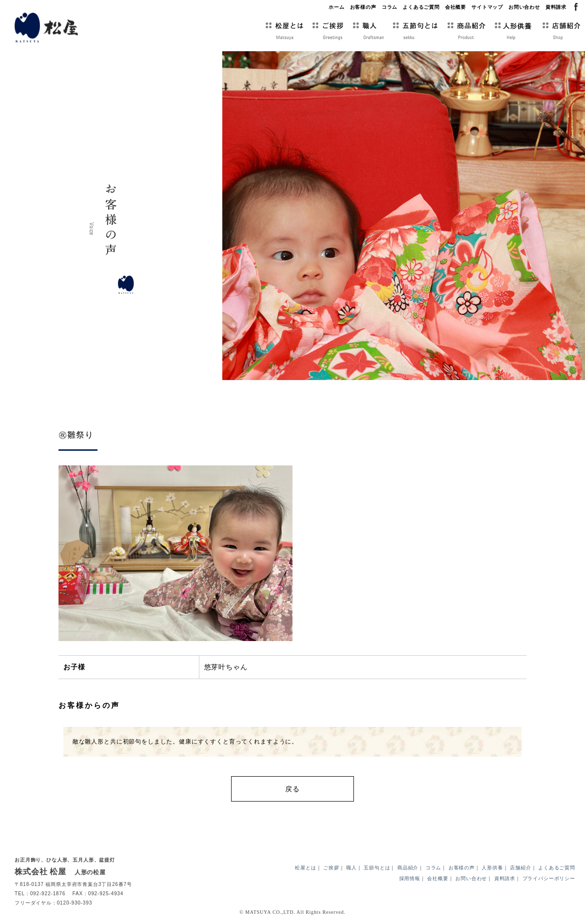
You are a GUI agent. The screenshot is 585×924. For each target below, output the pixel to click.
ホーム (337, 7)
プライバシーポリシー (549, 881)
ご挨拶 (331, 871)
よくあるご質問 (421, 7)
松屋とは (305, 871)
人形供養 (492, 871)
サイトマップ (487, 7)
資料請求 (556, 7)
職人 (351, 871)
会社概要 (456, 7)
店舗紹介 (520, 871)
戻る (292, 789)
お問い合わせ (524, 7)
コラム (390, 7)
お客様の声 (363, 7)
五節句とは (377, 871)
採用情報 (410, 881)
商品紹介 (408, 871)
